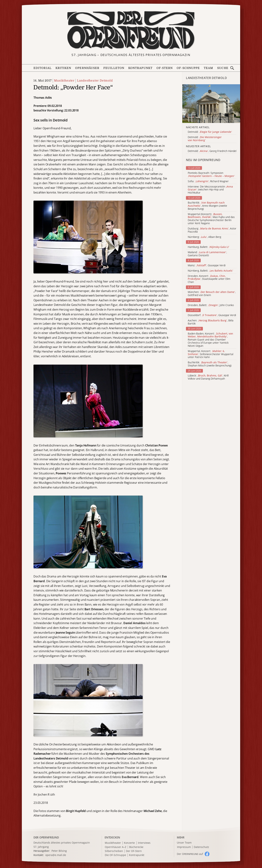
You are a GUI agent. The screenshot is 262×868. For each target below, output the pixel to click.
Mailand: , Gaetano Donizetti (207, 254)
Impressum (184, 847)
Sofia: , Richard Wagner (208, 181)
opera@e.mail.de (56, 855)
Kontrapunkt (140, 68)
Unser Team (184, 843)
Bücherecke (136, 847)
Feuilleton (114, 68)
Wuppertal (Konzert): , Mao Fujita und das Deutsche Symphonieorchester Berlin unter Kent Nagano (211, 219)
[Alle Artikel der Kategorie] (211, 104)
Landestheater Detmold (95, 81)
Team (208, 68)
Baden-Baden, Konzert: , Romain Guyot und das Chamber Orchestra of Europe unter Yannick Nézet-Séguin (210, 340)
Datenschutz (201, 847)
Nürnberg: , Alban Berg (204, 237)
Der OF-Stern (134, 851)
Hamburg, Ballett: (209, 247)
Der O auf (190, 854)
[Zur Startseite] (131, 30)
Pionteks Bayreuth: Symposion (211, 175)
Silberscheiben (114, 851)
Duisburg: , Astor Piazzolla (212, 230)
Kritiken (63, 68)
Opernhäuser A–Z (116, 847)
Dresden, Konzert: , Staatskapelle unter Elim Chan (209, 279)
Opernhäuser (87, 68)
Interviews (144, 843)
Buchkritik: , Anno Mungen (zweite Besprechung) (207, 206)
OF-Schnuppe (188, 68)
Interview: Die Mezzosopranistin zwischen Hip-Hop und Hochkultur (210, 190)
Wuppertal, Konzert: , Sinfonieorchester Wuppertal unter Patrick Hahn (211, 354)
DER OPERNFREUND (46, 837)
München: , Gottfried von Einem (212, 294)
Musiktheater (64, 81)
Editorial (42, 68)
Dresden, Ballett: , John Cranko (211, 305)
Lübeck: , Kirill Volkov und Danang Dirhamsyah (208, 377)
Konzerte (129, 843)
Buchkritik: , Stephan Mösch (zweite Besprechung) (210, 364)
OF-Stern (165, 68)
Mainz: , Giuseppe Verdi (207, 265)
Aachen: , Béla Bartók (211, 322)
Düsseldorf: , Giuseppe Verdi (212, 315)
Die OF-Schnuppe (115, 855)
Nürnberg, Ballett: (210, 271)
